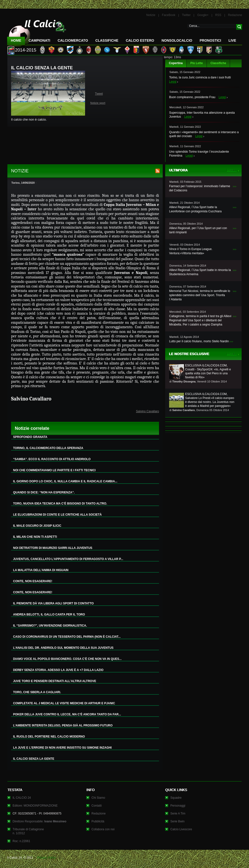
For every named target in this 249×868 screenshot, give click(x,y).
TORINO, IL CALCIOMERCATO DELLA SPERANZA (48, 448)
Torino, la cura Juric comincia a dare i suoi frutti (200, 77)
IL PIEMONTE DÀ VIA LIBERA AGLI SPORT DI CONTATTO (53, 603)
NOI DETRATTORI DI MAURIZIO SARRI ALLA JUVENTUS (53, 548)
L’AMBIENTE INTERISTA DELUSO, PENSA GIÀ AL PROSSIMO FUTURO (63, 725)
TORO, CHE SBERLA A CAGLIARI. (37, 692)
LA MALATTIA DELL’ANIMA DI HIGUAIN (41, 570)
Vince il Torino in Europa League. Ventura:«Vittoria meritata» (191, 251)
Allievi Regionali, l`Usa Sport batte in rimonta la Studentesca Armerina (200, 272)
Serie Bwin (177, 821)
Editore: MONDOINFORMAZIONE (35, 806)
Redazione (235, 15)
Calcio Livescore (181, 829)
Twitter (186, 15)
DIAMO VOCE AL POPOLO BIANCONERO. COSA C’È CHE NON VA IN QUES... (67, 659)
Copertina (176, 63)
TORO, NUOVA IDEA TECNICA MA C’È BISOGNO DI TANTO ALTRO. (60, 504)
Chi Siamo (98, 798)
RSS (218, 15)
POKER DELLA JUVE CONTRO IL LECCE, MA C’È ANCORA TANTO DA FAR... (67, 714)
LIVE (232, 40)
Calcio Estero (140, 40)
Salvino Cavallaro (148, 411)
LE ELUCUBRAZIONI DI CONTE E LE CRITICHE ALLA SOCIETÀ (57, 515)
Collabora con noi (103, 829)
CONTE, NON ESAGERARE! (33, 581)
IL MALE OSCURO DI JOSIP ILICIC (37, 526)
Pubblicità (98, 821)
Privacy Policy (46, 858)
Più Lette (197, 63)
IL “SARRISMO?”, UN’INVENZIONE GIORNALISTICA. (50, 626)
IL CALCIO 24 (22, 798)
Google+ (203, 15)
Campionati (39, 40)
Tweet (99, 94)
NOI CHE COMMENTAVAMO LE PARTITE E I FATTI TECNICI (54, 470)
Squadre (176, 798)
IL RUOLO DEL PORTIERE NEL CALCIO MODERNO (49, 737)
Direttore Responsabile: (39, 821)
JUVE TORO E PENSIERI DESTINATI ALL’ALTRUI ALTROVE (55, 681)
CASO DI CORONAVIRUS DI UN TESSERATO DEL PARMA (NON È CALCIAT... (67, 637)
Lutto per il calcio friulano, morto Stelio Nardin (199, 341)
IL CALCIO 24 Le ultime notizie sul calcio (37, 31)
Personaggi (178, 806)
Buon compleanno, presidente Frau (192, 97)
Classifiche (218, 63)
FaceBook (169, 15)
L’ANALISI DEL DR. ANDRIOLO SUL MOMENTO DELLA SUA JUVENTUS (63, 648)
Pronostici (210, 40)
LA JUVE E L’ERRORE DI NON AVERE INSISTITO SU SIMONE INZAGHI (62, 748)
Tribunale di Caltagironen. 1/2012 (28, 831)
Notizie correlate (32, 428)
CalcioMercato (73, 40)
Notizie (151, 15)
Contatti (97, 806)
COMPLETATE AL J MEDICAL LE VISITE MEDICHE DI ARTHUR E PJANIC (64, 703)
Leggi (173, 82)
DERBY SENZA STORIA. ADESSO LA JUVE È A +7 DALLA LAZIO (58, 670)
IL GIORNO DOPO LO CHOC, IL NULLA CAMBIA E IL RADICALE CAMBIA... (65, 481)
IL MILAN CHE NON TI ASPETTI (35, 537)
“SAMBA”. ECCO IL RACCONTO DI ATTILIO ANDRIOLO (52, 459)
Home (16, 40)
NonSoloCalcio (177, 40)
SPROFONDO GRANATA (30, 437)
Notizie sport (98, 103)
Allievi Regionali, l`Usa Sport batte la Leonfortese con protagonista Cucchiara (195, 209)
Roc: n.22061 (21, 841)
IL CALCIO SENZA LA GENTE (34, 759)
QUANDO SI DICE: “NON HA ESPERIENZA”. (44, 492)
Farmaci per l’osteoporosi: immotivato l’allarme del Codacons (200, 188)
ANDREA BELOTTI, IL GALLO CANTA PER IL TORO (49, 615)
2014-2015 (26, 50)
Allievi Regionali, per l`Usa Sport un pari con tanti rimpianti (198, 230)
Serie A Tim (178, 814)
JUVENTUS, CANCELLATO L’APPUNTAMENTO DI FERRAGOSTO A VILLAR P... (68, 559)
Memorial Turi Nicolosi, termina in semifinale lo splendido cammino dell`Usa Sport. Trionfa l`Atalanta (200, 295)
